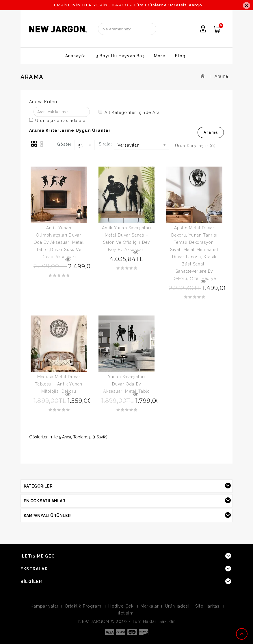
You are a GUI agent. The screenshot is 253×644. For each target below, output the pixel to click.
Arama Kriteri (43, 102)
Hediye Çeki (121, 606)
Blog (180, 56)
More (160, 56)
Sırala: (105, 144)
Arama (221, 76)
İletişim (126, 613)
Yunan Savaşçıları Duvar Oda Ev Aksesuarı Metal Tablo (126, 384)
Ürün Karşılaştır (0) (195, 146)
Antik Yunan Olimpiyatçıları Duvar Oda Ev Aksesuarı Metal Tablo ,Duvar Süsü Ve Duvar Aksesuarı (59, 242)
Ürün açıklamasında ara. (58, 120)
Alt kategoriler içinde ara (129, 112)
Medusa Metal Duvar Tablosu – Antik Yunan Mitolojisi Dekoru (59, 384)
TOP (242, 634)
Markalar (150, 606)
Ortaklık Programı (84, 606)
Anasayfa (76, 56)
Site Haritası (208, 606)
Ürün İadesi (177, 606)
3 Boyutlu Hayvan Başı (121, 56)
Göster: (65, 144)
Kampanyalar (45, 606)
